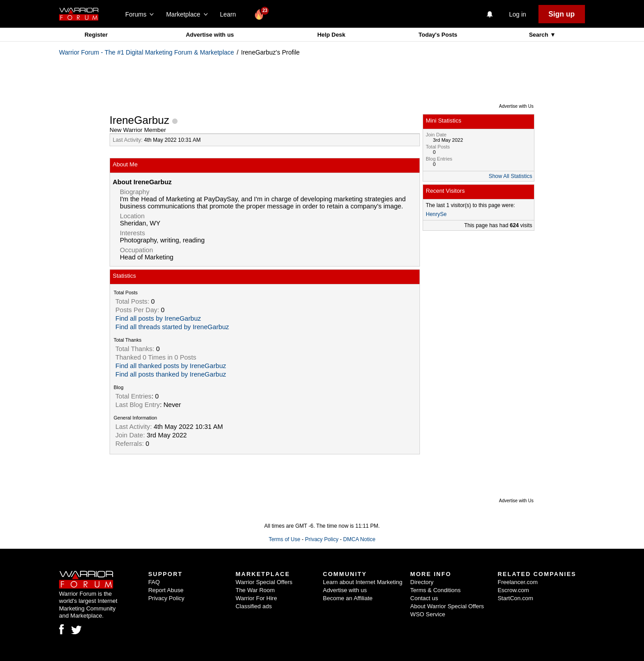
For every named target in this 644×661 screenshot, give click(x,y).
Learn (231, 14)
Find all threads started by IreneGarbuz (172, 327)
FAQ (154, 582)
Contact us (424, 598)
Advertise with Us (516, 106)
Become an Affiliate (348, 598)
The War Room (255, 590)
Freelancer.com (518, 582)
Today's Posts (438, 35)
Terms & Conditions (435, 590)
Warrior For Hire (256, 598)
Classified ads (254, 606)
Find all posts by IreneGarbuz (158, 318)
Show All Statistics (511, 176)
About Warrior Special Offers (447, 606)
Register (96, 35)
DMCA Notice (359, 539)
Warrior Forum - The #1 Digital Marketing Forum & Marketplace (146, 52)
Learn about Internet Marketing (363, 582)
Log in (517, 14)
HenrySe (436, 214)
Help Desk (331, 35)
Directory (422, 582)
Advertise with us (210, 35)
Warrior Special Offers (264, 582)
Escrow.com (513, 590)
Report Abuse (166, 590)
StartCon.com (515, 598)
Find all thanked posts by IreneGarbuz (171, 366)
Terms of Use (285, 539)
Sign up (561, 14)
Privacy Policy (322, 539)
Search (540, 35)
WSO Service (428, 614)
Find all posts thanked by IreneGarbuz (171, 374)
